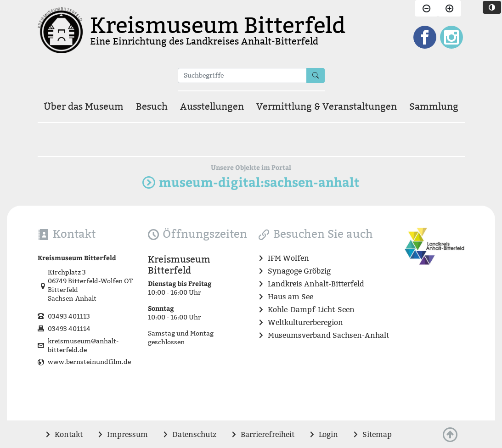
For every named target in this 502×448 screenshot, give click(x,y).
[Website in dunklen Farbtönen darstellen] (492, 7)
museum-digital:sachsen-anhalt (251, 182)
